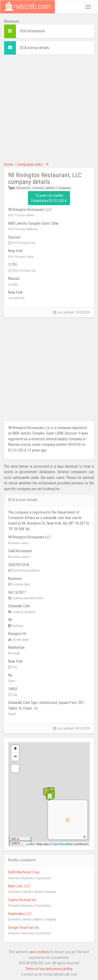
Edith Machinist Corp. (24, 872)
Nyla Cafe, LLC (19, 886)
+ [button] (15, 749)
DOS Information (32, 31)
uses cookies (39, 952)
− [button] (15, 757)
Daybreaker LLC (20, 914)
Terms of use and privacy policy (49, 969)
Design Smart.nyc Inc (24, 928)
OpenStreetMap (63, 844)
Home (8, 164)
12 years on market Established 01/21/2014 (49, 198)
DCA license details (34, 48)
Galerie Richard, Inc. (23, 900)
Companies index (30, 164)
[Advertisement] (49, 108)
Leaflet (30, 844)
